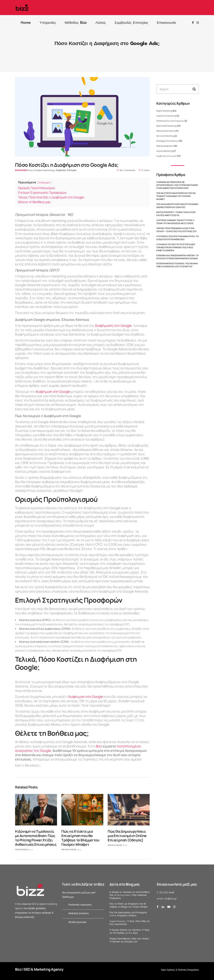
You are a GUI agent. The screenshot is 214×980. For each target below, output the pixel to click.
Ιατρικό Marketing (165, 151)
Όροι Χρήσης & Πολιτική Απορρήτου (180, 970)
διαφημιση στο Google (86, 697)
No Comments (126, 170)
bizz (31, 170)
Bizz (99, 746)
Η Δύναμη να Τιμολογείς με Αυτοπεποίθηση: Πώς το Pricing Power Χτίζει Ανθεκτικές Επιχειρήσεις (177, 185)
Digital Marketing (45, 170)
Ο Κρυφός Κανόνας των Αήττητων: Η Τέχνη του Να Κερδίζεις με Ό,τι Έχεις (175, 222)
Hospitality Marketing (166, 116)
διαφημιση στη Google (53, 392)
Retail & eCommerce (166, 131)
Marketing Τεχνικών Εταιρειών (170, 121)
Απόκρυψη (44, 183)
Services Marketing (165, 136)
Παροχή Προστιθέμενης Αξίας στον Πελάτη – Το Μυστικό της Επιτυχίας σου (176, 230)
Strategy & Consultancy (167, 141)
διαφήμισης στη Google (113, 326)
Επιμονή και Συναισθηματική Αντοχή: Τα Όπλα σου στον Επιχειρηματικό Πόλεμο (177, 257)
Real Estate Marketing (166, 126)
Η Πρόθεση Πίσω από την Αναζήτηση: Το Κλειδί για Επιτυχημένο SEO (177, 238)
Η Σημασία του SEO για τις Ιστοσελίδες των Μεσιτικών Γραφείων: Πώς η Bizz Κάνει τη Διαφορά (176, 247)
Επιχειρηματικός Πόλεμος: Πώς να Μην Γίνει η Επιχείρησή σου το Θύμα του (177, 265)
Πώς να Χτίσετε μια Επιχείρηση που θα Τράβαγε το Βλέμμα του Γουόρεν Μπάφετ (176, 196)
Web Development (165, 146)
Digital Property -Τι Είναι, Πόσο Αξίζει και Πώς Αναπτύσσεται (176, 214)
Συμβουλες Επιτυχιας (66, 170)
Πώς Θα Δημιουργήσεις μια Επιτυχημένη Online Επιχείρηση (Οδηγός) (177, 206)
